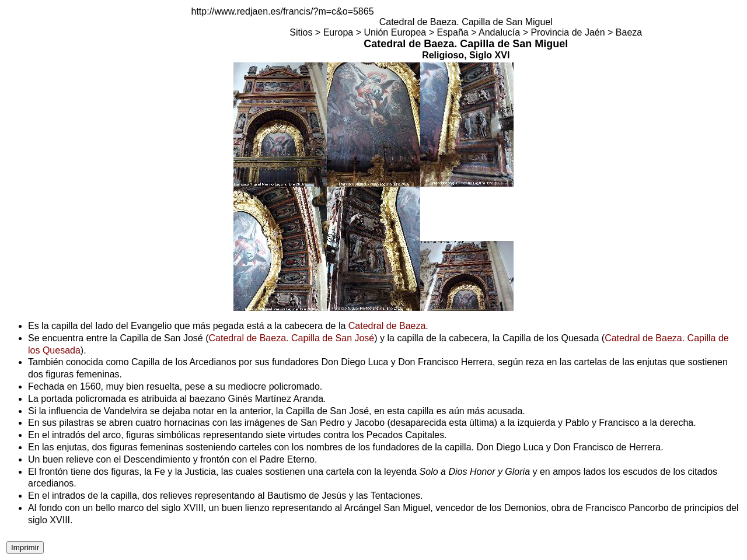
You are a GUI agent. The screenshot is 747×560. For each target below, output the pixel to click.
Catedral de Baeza (387, 326)
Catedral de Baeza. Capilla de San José (292, 338)
